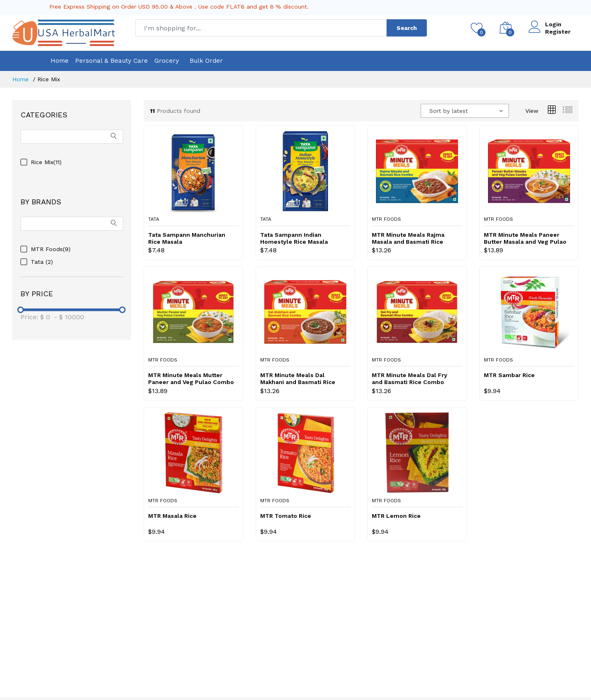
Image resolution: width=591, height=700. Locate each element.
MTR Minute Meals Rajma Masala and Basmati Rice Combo (408, 238)
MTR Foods (386, 219)
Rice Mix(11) (46, 162)
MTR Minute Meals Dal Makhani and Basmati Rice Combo (298, 379)
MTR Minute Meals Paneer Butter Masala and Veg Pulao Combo (525, 238)
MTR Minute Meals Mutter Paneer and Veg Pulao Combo (191, 379)
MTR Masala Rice (172, 516)
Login (553, 24)
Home (60, 61)
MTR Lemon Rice (396, 516)
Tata (154, 219)
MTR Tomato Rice (286, 516)
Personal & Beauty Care (111, 61)
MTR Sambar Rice (509, 375)
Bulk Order (206, 61)
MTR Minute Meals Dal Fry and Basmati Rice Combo (410, 379)
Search (407, 28)
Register (558, 32)
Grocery (167, 61)
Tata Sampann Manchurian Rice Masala (187, 238)
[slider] (21, 310)
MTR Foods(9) (51, 249)
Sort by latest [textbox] (449, 111)
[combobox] (465, 111)
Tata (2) (42, 262)
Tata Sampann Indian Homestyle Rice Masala (294, 238)
